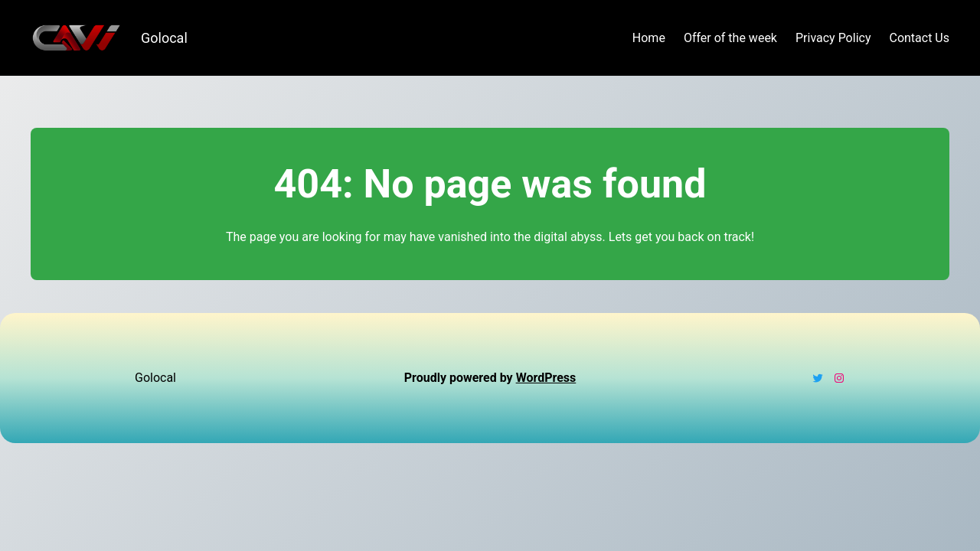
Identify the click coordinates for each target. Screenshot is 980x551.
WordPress (546, 378)
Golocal (164, 38)
